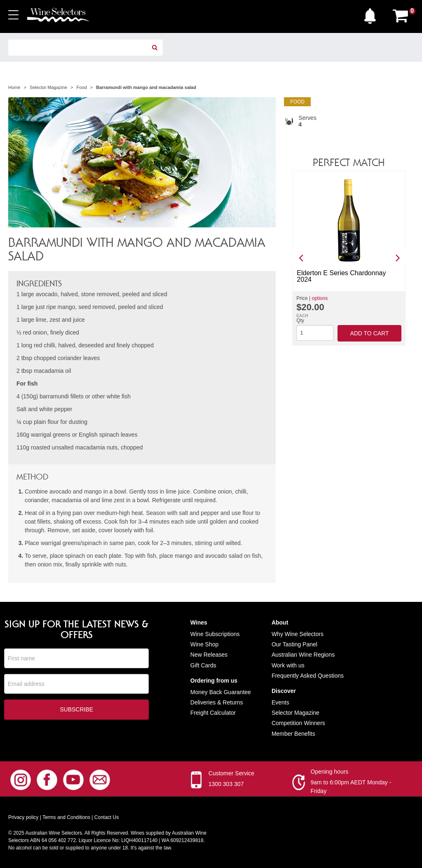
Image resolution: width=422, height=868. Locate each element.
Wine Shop (204, 644)
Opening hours (330, 772)
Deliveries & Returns (217, 702)
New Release (207, 655)
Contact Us (107, 817)
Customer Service (231, 773)
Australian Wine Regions (303, 655)
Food (82, 87)
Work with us (288, 665)
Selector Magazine (48, 87)
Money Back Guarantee (221, 692)
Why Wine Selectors (298, 634)
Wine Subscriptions (215, 634)
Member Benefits (293, 734)
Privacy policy (23, 817)
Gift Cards (203, 665)
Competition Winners (298, 723)
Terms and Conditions (66, 817)
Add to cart (369, 333)
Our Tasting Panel (294, 644)
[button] (372, 14)
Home (14, 87)
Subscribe (76, 710)
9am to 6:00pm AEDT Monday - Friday (351, 787)
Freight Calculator (213, 713)
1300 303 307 (226, 784)
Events (280, 702)
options (320, 298)
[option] (349, 258)
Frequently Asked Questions (308, 676)
